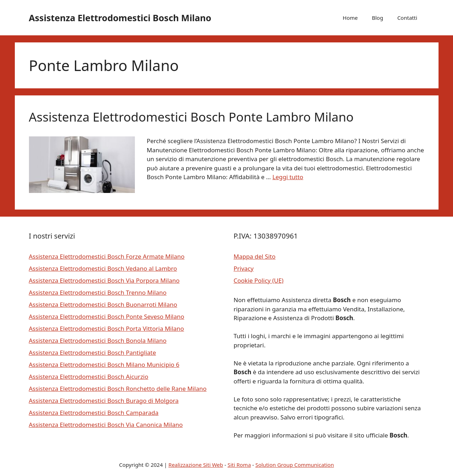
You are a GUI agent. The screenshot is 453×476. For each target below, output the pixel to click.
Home (350, 18)
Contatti (407, 18)
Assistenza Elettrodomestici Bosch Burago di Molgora (104, 401)
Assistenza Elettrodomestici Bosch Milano (120, 18)
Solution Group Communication (295, 465)
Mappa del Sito (255, 256)
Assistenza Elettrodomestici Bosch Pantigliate (93, 352)
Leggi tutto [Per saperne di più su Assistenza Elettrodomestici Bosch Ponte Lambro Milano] (288, 177)
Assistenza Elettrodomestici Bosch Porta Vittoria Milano (107, 328)
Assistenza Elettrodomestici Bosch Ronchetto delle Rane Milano (118, 389)
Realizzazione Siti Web (196, 465)
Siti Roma (239, 465)
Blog (377, 18)
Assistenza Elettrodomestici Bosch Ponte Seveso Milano (107, 316)
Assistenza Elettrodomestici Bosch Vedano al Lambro (103, 268)
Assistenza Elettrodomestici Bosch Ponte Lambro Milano (191, 117)
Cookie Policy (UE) (259, 280)
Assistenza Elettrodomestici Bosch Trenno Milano (98, 292)
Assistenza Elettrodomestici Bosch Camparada (94, 413)
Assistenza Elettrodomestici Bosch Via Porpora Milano (104, 280)
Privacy (244, 268)
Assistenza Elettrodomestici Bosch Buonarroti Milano (103, 304)
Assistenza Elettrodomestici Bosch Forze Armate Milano (107, 256)
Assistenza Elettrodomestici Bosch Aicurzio (89, 377)
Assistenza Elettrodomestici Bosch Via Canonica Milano (106, 425)
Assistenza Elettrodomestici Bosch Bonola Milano (98, 340)
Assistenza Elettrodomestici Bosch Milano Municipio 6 (104, 365)
